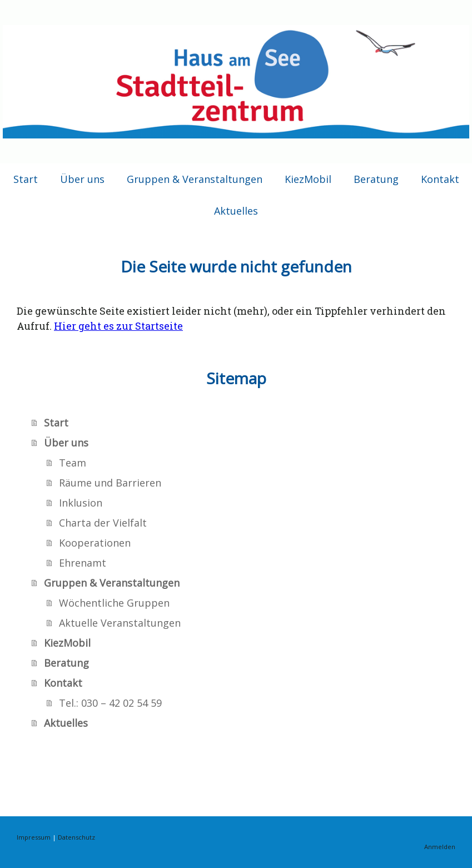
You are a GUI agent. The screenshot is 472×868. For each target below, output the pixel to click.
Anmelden (440, 847)
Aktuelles (236, 211)
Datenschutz (76, 837)
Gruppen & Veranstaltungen (195, 179)
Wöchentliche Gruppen (114, 603)
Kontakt (440, 179)
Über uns (82, 179)
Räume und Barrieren (110, 483)
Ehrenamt (83, 563)
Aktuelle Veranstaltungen (120, 623)
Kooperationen (95, 543)
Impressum (34, 837)
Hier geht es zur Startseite (118, 326)
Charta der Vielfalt (103, 523)
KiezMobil (308, 179)
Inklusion (81, 503)
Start (26, 179)
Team (73, 463)
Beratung (376, 179)
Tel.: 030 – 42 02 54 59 (110, 703)
